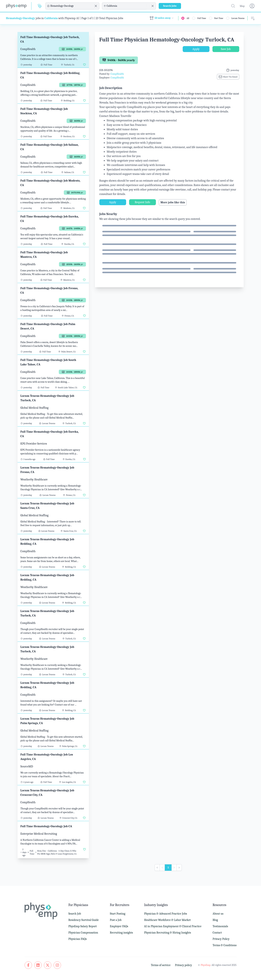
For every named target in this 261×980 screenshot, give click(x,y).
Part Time (219, 18)
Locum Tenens (238, 18)
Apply (196, 49)
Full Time (202, 18)
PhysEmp (205, 965)
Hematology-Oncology (21, 18)
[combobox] (72, 6)
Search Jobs (170, 6)
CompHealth (117, 74)
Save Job (226, 49)
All (188, 18)
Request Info (142, 202)
